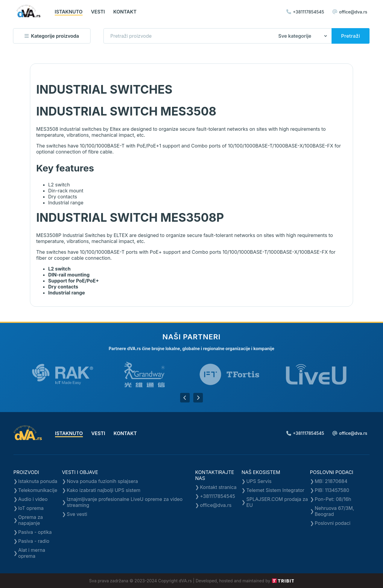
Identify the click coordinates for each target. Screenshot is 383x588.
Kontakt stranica (218, 487)
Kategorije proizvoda (52, 36)
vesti (98, 12)
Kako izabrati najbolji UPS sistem (104, 490)
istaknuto (69, 12)
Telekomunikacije (38, 490)
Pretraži (351, 36)
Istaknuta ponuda (38, 481)
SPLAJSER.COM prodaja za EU (277, 502)
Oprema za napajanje (31, 520)
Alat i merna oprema (32, 553)
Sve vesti (77, 514)
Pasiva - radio (34, 541)
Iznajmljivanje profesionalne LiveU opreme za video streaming (125, 502)
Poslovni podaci (333, 523)
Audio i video (33, 499)
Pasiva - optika (35, 532)
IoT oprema (31, 508)
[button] (185, 398)
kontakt (125, 12)
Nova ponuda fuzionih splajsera (102, 481)
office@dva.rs (350, 12)
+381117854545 (305, 12)
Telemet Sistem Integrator (275, 490)
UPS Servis (259, 481)
